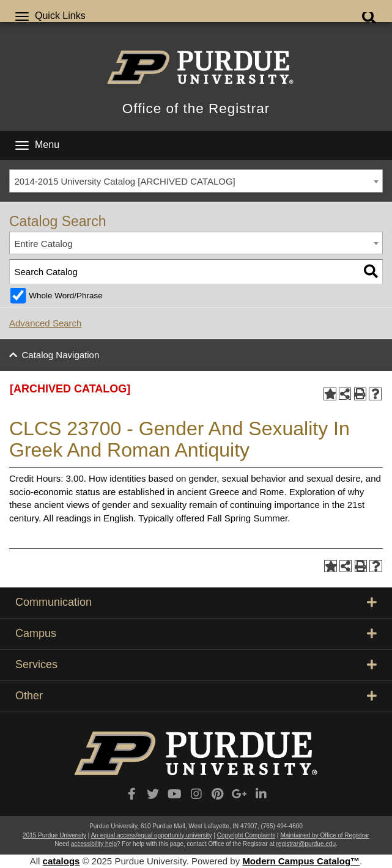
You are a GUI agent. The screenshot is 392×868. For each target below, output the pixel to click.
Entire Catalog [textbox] (44, 244)
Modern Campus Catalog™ (301, 861)
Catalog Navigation (61, 355)
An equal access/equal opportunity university (152, 835)
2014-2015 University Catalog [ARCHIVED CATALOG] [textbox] (125, 181)
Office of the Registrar (196, 108)
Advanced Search (45, 323)
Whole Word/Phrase (66, 296)
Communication (196, 602)
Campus (196, 633)
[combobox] (196, 181)
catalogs (61, 861)
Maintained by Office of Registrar (324, 835)
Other (196, 696)
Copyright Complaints (246, 835)
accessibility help (94, 844)
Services (196, 664)
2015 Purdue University (54, 835)
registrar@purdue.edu (306, 844)
